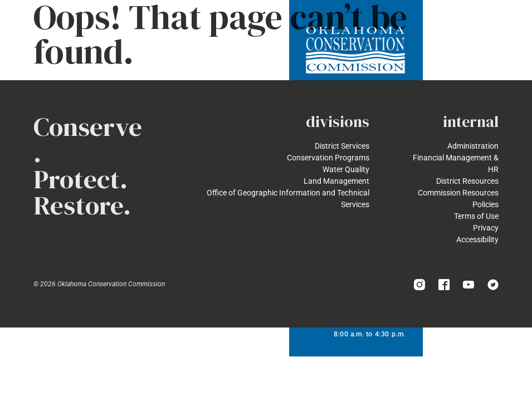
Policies (485, 204)
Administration (473, 146)
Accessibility (477, 239)
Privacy (486, 228)
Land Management (336, 181)
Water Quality (346, 169)
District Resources (467, 181)
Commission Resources (458, 193)
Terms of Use (476, 216)
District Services (342, 146)
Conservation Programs (328, 158)
